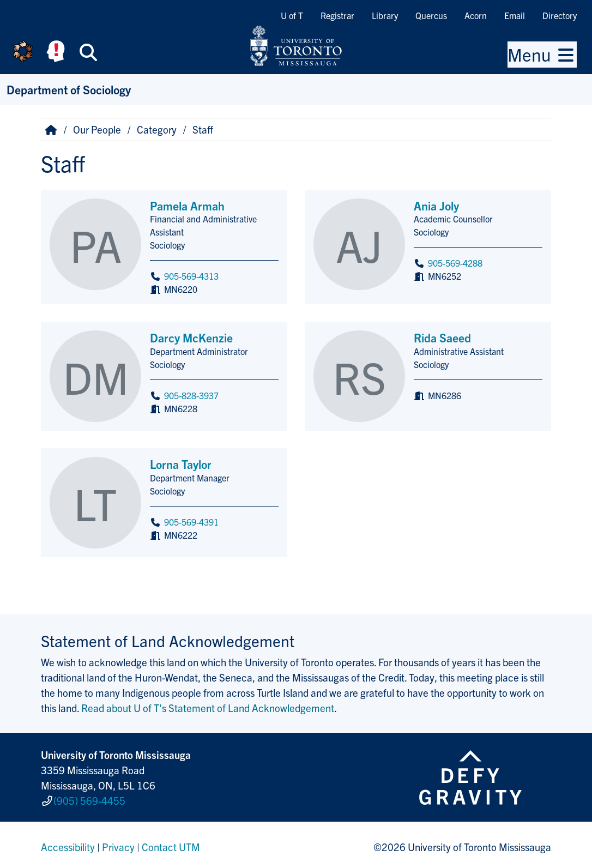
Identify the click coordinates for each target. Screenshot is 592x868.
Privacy (118, 843)
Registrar (337, 15)
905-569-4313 (191, 276)
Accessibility (68, 843)
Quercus (431, 15)
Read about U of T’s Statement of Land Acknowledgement (208, 708)
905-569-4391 (191, 522)
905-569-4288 (455, 263)
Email (515, 15)
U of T (292, 15)
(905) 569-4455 (89, 798)
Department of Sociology (69, 89)
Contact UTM (171, 843)
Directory (560, 15)
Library (385, 15)
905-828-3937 (191, 395)
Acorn (476, 15)
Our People (97, 129)
